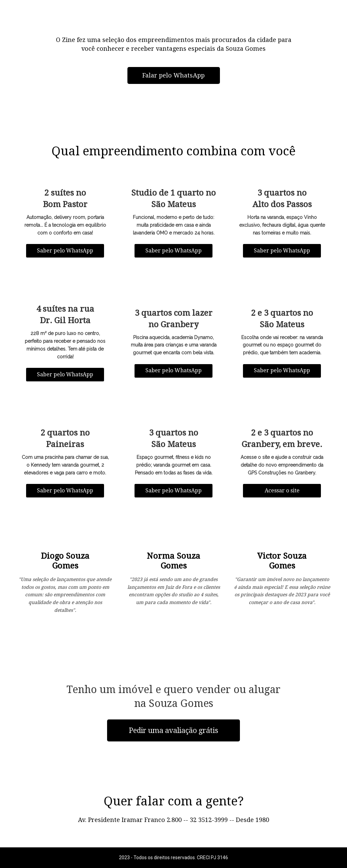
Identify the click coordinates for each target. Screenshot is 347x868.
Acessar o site (282, 491)
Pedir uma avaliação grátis (173, 730)
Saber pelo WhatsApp (65, 251)
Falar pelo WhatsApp (173, 75)
